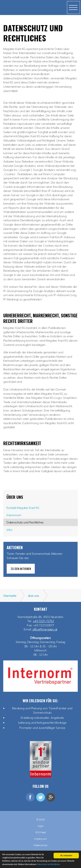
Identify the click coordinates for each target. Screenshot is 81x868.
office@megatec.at (45, 629)
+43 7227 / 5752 (43, 621)
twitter (41, 797)
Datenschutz (40, 845)
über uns (15, 497)
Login (41, 826)
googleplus (51, 797)
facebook (30, 797)
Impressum (40, 839)
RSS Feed (40, 832)
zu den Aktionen (21, 569)
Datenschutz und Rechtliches (48, 864)
